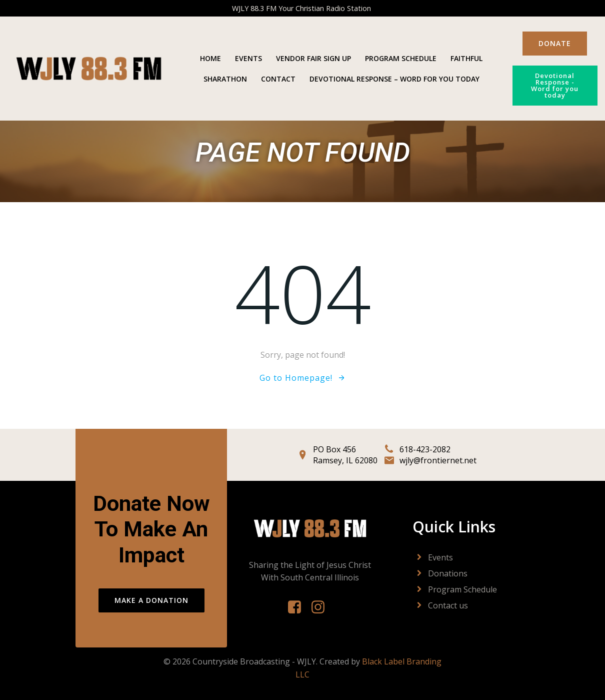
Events (248, 58)
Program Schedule (401, 58)
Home (210, 58)
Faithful (466, 58)
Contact (278, 79)
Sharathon (225, 79)
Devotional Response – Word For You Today (394, 79)
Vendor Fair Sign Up (313, 58)
